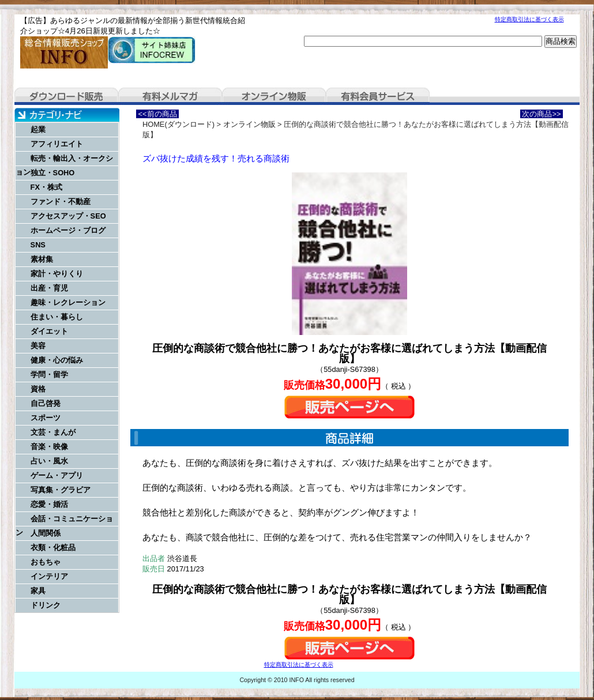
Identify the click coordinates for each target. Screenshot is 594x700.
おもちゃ (46, 562)
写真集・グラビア (61, 490)
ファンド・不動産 (61, 202)
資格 (38, 389)
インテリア (49, 576)
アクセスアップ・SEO (68, 216)
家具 (38, 591)
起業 (38, 129)
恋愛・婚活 (49, 504)
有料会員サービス (378, 96)
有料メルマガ (170, 96)
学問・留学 (49, 375)
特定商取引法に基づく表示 (529, 19)
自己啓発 (46, 403)
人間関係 (46, 533)
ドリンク (46, 605)
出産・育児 (49, 288)
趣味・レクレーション (68, 302)
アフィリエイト (57, 144)
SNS (38, 245)
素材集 (42, 259)
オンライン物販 (274, 96)
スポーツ (46, 418)
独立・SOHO (53, 173)
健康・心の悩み (57, 360)
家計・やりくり (57, 274)
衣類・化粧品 (53, 547)
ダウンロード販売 (66, 96)
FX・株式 (46, 187)
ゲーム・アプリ (57, 475)
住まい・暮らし (57, 317)
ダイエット (49, 331)
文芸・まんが (53, 432)
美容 (38, 346)
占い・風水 (49, 461)
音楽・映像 (49, 447)
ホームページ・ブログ (68, 230)
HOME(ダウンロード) (178, 124)
